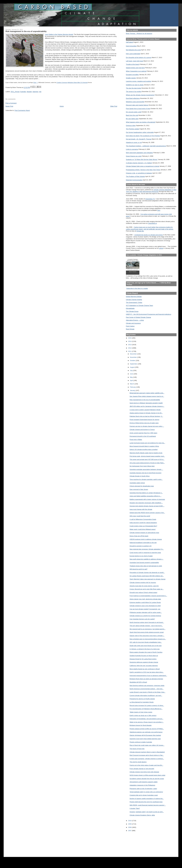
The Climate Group (132, 311)
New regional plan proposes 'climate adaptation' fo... (147, 549)
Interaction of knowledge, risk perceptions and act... (146, 719)
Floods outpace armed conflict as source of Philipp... (147, 729)
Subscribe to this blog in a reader (137, 288)
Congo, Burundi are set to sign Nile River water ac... (147, 589)
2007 (130, 831)
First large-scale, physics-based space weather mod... (147, 456)
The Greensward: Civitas (134, 302)
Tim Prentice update (132, 129)
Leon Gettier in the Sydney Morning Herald (59, 34)
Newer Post (9, 106)
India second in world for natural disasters (143, 523)
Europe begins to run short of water (141, 556)
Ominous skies (131, 126)
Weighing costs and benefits (135, 102)
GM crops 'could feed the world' (140, 516)
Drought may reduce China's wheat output (143, 592)
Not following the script (133, 50)
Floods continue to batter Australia (141, 742)
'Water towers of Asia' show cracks (141, 712)
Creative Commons (62, 83)
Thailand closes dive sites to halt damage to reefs (146, 566)
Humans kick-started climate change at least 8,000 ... (147, 506)
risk (40, 92)
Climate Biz (140, 231)
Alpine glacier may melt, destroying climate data (145, 599)
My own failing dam (132, 119)
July (132, 370)
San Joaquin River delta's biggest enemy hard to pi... (147, 396)
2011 (130, 351)
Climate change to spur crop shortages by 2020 (145, 606)
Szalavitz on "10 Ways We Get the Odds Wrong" (142, 160)
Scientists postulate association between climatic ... (146, 469)
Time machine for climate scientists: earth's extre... (146, 479)
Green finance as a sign (134, 156)
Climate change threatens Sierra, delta (142, 815)
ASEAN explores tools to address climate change (146, 539)
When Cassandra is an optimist (136, 71)
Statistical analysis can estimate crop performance (146, 732)
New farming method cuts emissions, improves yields (147, 686)
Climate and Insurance (133, 323)
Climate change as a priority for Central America (145, 616)
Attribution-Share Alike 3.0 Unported (78, 83)
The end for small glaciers (138, 762)
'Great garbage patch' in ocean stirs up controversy (146, 792)
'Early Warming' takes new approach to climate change (148, 579)
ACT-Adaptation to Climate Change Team (139, 305)
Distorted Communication (134, 180)
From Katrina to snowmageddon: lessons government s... (148, 596)
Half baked (129, 42)
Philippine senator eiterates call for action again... (146, 612)
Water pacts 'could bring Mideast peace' (143, 529)
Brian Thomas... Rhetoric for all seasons (139, 33)
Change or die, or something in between (139, 173)
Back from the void (132, 115)
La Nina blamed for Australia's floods (142, 702)
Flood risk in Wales (136, 440)
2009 (130, 824)
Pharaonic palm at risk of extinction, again (143, 789)
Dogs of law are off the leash (139, 536)
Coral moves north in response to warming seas (145, 553)
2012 (130, 348)
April (132, 380)
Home (62, 106)
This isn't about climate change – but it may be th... (146, 626)
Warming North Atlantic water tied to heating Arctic (146, 453)
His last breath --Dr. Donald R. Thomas (139, 139)
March (132, 384)
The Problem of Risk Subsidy (135, 176)
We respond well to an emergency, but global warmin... (148, 629)
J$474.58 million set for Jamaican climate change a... (147, 406)
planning (35, 92)
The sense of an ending (134, 91)
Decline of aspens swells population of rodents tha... (147, 799)
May (132, 377)
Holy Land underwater (133, 54)
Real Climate (130, 329)
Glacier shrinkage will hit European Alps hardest (145, 735)
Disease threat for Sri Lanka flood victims (143, 659)
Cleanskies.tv (152, 223)
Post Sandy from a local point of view (138, 109)
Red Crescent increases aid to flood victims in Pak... (147, 755)
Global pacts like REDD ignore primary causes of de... (147, 513)
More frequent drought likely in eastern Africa (144, 446)
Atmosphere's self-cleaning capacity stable (144, 782)
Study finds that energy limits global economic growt (147, 632)
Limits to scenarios (132, 149)
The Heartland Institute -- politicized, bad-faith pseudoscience (146, 146)
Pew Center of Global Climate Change (138, 317)
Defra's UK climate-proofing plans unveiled (144, 449)
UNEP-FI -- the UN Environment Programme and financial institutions (149, 314)
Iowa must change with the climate (141, 509)
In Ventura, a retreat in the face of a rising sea (145, 649)
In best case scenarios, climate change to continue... (147, 759)
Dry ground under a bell (134, 112)
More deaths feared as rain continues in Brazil (145, 669)
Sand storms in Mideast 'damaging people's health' (146, 403)
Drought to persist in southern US (141, 546)
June (132, 374)
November (134, 357)
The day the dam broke (134, 88)
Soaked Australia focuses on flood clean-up (144, 656)
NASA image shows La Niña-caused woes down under (148, 775)
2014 (130, 341)
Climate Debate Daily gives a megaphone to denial (143, 166)
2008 (130, 827)
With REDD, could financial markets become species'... (148, 805)
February (133, 387)
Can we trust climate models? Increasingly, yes (145, 609)
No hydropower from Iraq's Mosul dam (142, 466)
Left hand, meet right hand (135, 61)
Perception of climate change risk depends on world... (147, 572)
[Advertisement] (136, 843)
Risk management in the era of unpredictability (145, 400)
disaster (29, 92)
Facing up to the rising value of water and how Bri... (146, 765)
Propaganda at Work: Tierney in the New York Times (143, 170)
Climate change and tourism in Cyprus (142, 430)
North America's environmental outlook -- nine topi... (147, 689)
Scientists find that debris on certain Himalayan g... (146, 493)
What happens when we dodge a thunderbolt (141, 122)
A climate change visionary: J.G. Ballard (139, 163)
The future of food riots (137, 749)
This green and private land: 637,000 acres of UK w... (147, 459)
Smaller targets (131, 78)
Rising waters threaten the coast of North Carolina (146, 652)
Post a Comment (11, 103)
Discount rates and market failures (137, 105)
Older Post (114, 106)
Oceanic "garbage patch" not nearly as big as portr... (147, 812)
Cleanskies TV (150, 199)
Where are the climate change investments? (140, 95)
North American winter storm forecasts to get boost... (147, 622)
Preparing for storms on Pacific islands (142, 699)
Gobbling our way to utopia (135, 85)
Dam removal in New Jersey (139, 489)
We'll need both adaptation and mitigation (139, 153)
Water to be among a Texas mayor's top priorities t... (147, 722)
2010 (130, 821)
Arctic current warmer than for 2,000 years (143, 433)
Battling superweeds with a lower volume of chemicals (147, 499)
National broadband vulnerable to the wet (143, 543)
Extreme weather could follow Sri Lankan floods (145, 602)
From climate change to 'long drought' (142, 769)
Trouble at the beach (133, 64)
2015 (130, 338)
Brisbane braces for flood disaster (141, 725)
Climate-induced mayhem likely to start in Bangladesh (147, 752)
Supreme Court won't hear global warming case (145, 739)
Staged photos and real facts (135, 68)
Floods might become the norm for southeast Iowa (146, 802)
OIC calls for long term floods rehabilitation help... (146, 642)
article (161, 248)
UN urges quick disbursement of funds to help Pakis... (147, 463)
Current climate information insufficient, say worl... (146, 696)
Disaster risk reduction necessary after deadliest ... (146, 503)
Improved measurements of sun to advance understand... (148, 676)
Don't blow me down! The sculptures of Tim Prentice (143, 136)
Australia (23, 92)
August (132, 367)
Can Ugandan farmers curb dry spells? (142, 619)
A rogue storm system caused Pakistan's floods (145, 410)
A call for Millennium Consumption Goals (143, 519)
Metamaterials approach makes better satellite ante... (147, 393)
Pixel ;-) (35, 83)
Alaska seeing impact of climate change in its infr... (146, 413)
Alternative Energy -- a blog (135, 320)
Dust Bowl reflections (133, 98)
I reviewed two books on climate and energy (148, 235)
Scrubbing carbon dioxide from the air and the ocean (147, 779)
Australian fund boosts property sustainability (144, 563)
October (133, 360)
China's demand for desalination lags (142, 486)
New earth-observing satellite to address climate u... (147, 559)
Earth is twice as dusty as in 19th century (143, 715)
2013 (130, 345)
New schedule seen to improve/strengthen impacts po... (148, 639)
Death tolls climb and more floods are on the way (146, 646)
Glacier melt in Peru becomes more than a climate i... (147, 636)
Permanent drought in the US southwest (143, 436)
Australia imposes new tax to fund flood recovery (146, 473)
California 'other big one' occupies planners (144, 666)
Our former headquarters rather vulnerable (140, 132)
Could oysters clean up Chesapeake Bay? (143, 526)
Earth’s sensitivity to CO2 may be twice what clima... (147, 672)
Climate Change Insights (134, 300)
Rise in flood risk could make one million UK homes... (147, 745)
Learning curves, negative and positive (139, 81)
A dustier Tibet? (135, 808)
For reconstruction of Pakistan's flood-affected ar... (146, 709)
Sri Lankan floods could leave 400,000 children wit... (147, 576)
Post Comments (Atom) (22, 110)
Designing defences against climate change (144, 662)
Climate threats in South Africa (140, 476)
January (133, 390)
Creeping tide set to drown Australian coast (144, 795)
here (159, 210)
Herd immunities (131, 46)
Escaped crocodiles (132, 75)
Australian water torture (137, 483)
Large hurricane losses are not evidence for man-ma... (147, 443)
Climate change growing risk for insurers (143, 582)
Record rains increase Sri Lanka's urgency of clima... (147, 705)
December (134, 354)
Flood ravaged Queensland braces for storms (145, 420)
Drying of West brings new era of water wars (144, 423)
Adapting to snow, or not (134, 142)
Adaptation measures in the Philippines (142, 785)
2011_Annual (15, 92)
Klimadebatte (130, 308)
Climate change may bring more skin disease (144, 772)
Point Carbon (130, 326)
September (134, 364)
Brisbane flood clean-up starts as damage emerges (146, 679)
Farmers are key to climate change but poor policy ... (147, 426)
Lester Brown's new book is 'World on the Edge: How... (148, 692)
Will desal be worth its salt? (139, 569)
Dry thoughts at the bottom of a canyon (139, 57)
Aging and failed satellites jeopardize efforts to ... (146, 496)
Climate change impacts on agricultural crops (144, 533)
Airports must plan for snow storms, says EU (144, 586)
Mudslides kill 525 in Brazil (138, 682)
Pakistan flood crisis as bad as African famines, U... (146, 416)
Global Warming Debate (134, 297)
